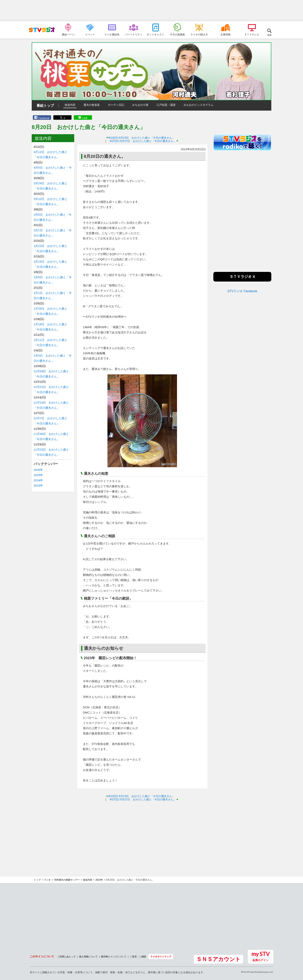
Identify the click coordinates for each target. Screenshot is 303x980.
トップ (37, 880)
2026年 (38, 470)
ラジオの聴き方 (199, 34)
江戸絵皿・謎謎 (166, 105)
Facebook (44, 118)
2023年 (38, 485)
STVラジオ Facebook (242, 291)
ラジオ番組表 (112, 34)
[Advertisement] (151, 11)
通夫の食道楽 (92, 105)
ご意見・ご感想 (138, 957)
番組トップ (45, 106)
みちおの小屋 (140, 105)
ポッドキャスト (155, 34)
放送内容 (70, 105)
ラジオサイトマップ (161, 957)
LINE (85, 118)
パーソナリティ (134, 34)
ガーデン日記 (116, 105)
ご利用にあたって (66, 957)
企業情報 (226, 34)
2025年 (38, 475)
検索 (269, 35)
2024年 (38, 480)
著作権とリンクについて (114, 957)
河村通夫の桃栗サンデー (67, 880)
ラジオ (47, 880)
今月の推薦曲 (177, 34)
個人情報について (88, 957)
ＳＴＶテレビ (252, 34)
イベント (90, 34)
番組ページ (68, 34)
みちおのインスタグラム (198, 105)
